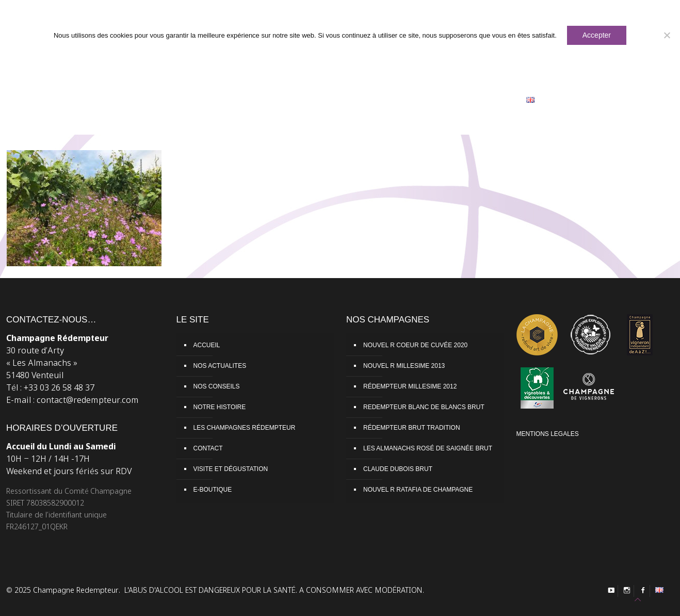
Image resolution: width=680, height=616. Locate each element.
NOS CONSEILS (217, 386)
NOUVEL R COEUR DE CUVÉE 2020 (415, 345)
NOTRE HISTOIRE (220, 407)
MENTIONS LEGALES (548, 434)
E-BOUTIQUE (213, 490)
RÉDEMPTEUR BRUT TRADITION (412, 428)
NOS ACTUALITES (220, 366)
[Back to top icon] (638, 600)
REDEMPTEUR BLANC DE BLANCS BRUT (424, 407)
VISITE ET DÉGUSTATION (231, 469)
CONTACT (208, 448)
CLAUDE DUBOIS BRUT (398, 469)
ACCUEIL (207, 345)
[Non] (667, 35)
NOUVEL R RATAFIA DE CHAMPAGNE (418, 490)
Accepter (597, 35)
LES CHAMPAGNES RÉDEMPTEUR (245, 428)
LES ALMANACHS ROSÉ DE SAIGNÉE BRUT (428, 448)
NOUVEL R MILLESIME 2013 (404, 366)
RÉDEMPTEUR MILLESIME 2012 (410, 386)
